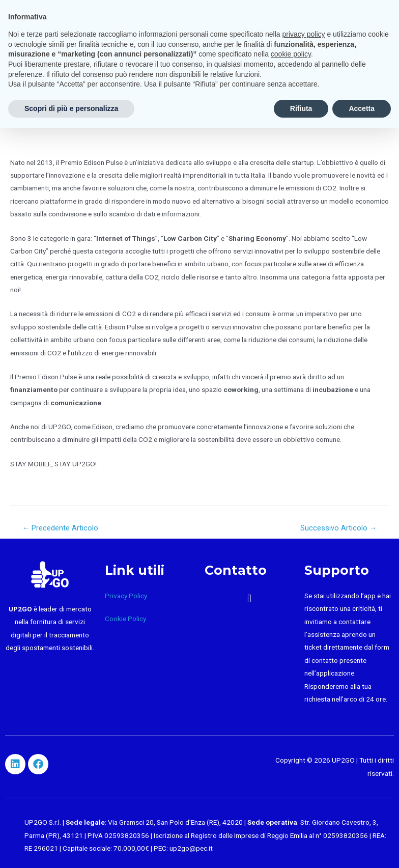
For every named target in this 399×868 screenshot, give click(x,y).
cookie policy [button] (291, 54)
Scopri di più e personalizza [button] (71, 108)
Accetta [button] (362, 108)
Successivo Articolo (339, 528)
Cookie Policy (125, 619)
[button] (249, 599)
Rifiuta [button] (301, 108)
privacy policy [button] (304, 34)
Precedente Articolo (61, 528)
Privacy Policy (126, 596)
